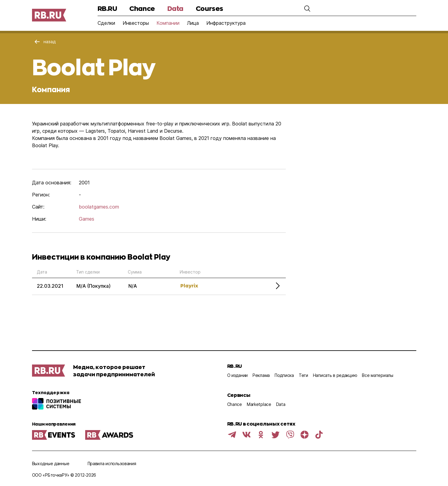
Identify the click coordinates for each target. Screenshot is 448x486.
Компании (168, 23)
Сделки (106, 23)
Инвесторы (136, 23)
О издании (237, 375)
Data (175, 8)
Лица (193, 23)
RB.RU (107, 8)
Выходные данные (51, 463)
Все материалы (377, 375)
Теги (303, 375)
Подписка (284, 375)
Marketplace (259, 404)
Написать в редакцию (335, 375)
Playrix (189, 285)
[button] (307, 8)
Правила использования (112, 463)
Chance (142, 8)
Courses (209, 8)
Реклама (261, 375)
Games (87, 219)
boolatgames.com (99, 207)
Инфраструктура (226, 23)
